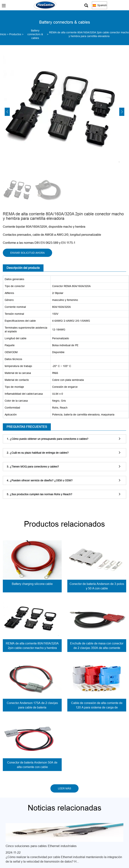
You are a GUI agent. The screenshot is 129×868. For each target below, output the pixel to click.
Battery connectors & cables (35, 34)
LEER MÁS (64, 788)
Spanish (100, 5)
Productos (15, 34)
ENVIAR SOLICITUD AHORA (27, 253)
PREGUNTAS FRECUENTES (27, 427)
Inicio (3, 34)
